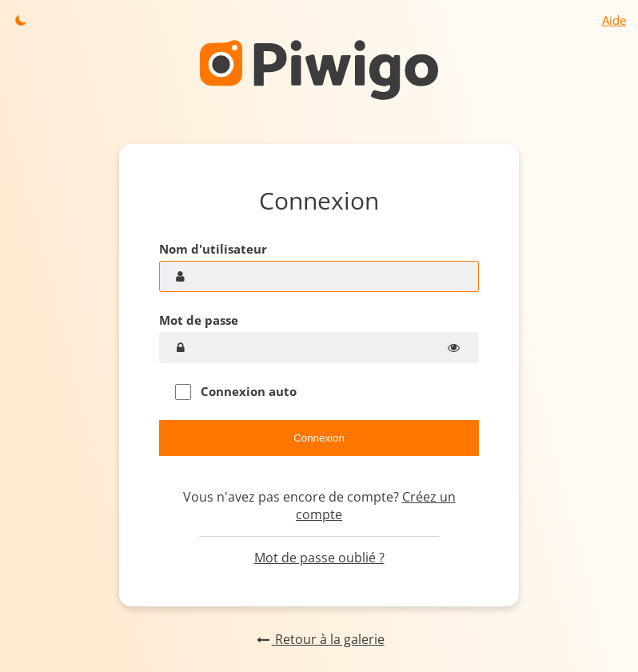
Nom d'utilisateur (213, 249)
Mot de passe (199, 320)
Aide (614, 20)
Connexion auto (236, 392)
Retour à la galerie (319, 639)
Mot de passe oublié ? (319, 558)
